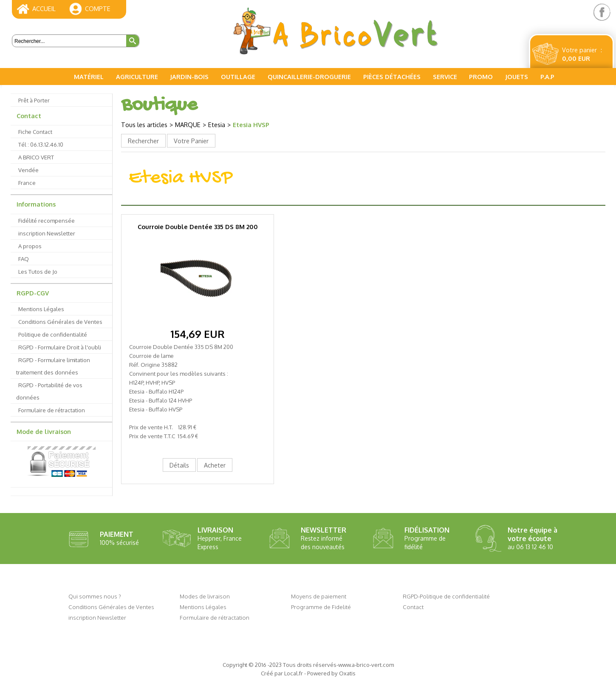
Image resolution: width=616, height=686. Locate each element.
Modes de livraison (205, 596)
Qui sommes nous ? (95, 596)
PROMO (481, 77)
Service (445, 77)
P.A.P (547, 77)
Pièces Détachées (392, 77)
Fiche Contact (35, 132)
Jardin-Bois (189, 77)
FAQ (24, 259)
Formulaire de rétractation (52, 410)
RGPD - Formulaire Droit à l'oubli (60, 347)
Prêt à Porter (34, 100)
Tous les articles (144, 125)
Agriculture (137, 77)
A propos (30, 246)
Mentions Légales (41, 309)
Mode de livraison (44, 431)
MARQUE (188, 125)
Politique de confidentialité (53, 334)
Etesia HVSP (251, 125)
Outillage (238, 77)
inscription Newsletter (47, 233)
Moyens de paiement (319, 596)
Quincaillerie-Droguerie (309, 77)
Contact (29, 116)
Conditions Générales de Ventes (60, 322)
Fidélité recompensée (47, 220)
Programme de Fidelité (321, 607)
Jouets (517, 77)
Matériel (89, 77)
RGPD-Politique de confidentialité (446, 596)
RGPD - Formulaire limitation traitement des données (53, 366)
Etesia (217, 125)
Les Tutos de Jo (38, 271)
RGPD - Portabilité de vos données (49, 391)
